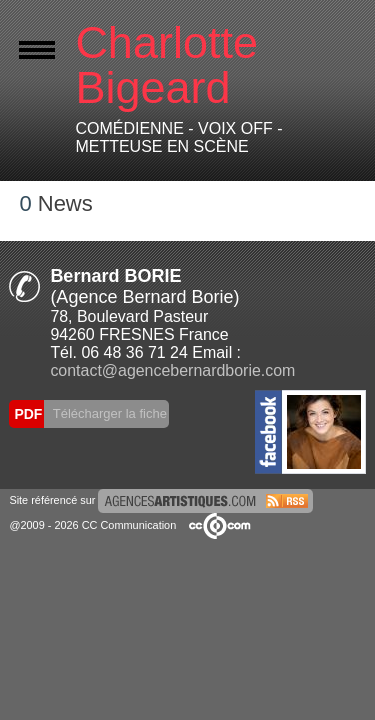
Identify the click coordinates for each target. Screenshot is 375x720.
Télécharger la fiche (108, 413)
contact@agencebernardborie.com (172, 370)
